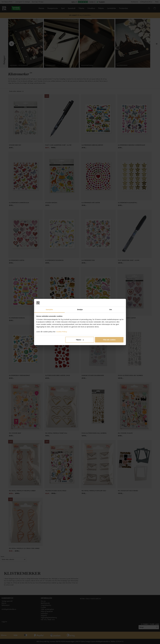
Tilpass (80, 340)
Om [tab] (111, 310)
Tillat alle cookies (109, 340)
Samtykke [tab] (49, 310)
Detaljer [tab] (80, 310)
